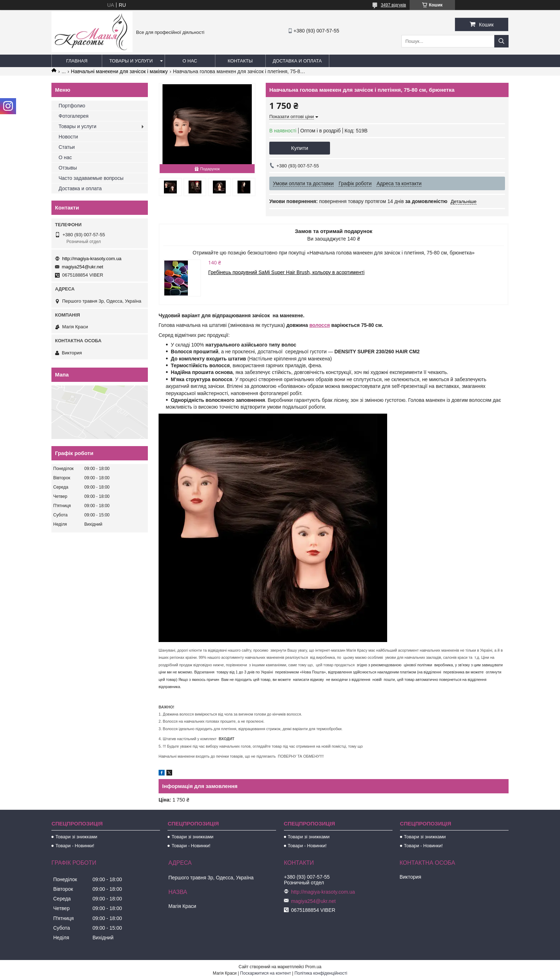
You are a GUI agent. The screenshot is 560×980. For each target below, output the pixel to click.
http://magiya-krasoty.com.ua (92, 259)
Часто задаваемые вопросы (91, 178)
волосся (319, 325)
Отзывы (68, 168)
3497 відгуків (393, 5)
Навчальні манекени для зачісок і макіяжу (119, 71)
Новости (68, 137)
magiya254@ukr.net (82, 267)
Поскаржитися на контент (265, 973)
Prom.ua (313, 967)
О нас (190, 61)
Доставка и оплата (297, 61)
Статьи (67, 147)
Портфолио (72, 106)
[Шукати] (501, 41)
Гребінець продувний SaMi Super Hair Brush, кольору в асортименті (286, 272)
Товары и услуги (131, 61)
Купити (300, 148)
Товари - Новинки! (75, 846)
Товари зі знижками (76, 837)
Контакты (240, 61)
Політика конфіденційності (321, 973)
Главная (77, 61)
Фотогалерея (74, 116)
